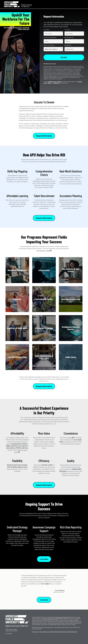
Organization (68, 45)
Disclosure (46, 632)
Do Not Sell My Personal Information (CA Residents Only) (63, 632)
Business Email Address (50, 37)
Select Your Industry (49, 45)
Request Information (44, 136)
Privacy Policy (35, 632)
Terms (41, 632)
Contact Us (44, 600)
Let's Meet (44, 559)
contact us (56, 83)
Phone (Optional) (69, 37)
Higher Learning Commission (62, 617)
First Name (46, 30)
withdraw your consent (55, 82)
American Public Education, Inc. (50, 619)
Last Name (67, 30)
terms (49, 83)
